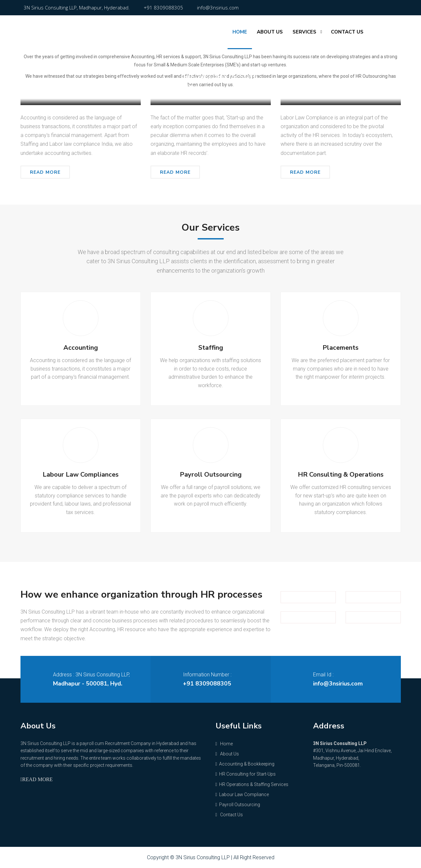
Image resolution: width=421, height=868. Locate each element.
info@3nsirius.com (218, 7)
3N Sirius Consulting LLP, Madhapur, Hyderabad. (77, 7)
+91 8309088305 (163, 7)
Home (240, 32)
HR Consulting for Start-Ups (246, 774)
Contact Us (347, 32)
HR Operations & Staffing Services (252, 784)
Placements (341, 348)
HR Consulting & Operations (341, 475)
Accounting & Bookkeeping (94, 86)
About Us (270, 32)
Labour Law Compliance (349, 86)
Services (304, 32)
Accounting (81, 348)
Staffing (211, 348)
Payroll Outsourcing (211, 475)
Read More (45, 172)
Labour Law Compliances (81, 475)
